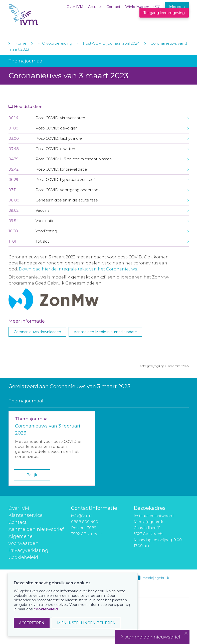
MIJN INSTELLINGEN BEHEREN (86, 623)
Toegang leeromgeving (164, 13)
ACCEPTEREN (32, 623)
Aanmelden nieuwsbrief (36, 529)
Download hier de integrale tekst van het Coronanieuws (78, 269)
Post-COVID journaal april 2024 (112, 43)
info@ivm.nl (82, 516)
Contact (113, 7)
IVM (39, 15)
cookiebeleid (46, 609)
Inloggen (177, 7)
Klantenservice (26, 515)
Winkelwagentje (139, 7)
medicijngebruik (156, 578)
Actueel (95, 7)
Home (21, 43)
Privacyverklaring (28, 550)
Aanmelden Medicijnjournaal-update (105, 332)
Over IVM (75, 7)
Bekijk (32, 475)
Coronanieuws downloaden (37, 332)
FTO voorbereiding (55, 43)
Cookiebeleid (23, 557)
